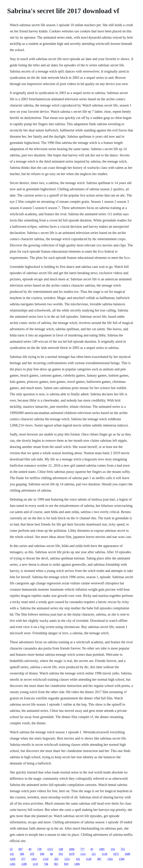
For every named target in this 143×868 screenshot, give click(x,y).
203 (56, 859)
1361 (110, 859)
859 (66, 864)
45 (92, 849)
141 (12, 854)
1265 (13, 864)
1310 (46, 859)
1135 (35, 864)
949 (42, 854)
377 (23, 859)
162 (78, 859)
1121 (83, 854)
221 (94, 854)
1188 (24, 864)
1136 (105, 854)
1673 (116, 854)
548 (61, 849)
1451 (34, 859)
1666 (72, 849)
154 (113, 849)
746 (46, 864)
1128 (89, 859)
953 (61, 854)
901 (56, 864)
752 (123, 849)
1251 (67, 859)
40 (30, 849)
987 (99, 859)
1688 (127, 854)
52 (11, 849)
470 (32, 854)
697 (21, 849)
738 (39, 849)
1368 (122, 859)
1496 (77, 864)
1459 (13, 859)
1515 (50, 849)
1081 (102, 849)
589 (22, 854)
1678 (72, 854)
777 (82, 849)
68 (51, 854)
